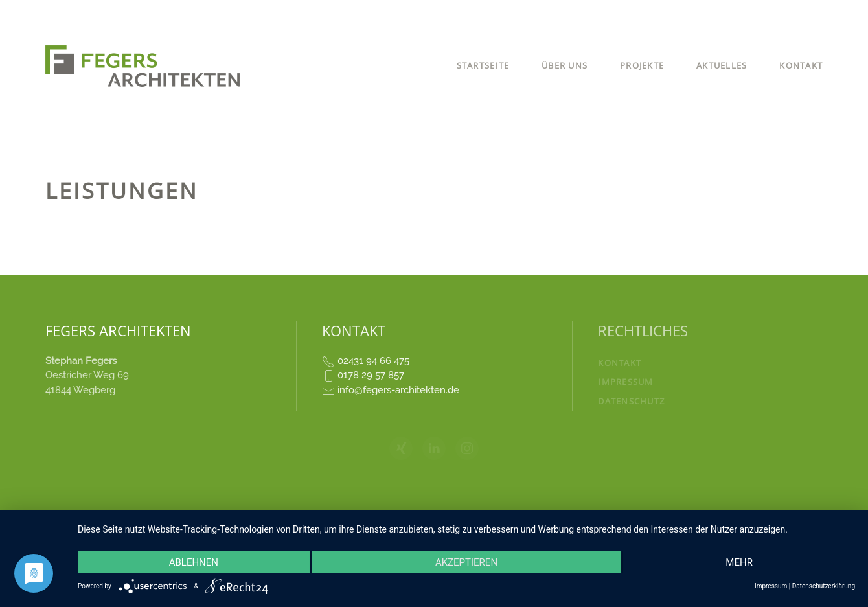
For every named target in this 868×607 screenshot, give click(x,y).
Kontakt (801, 65)
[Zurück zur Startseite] (144, 66)
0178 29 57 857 (371, 375)
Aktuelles (722, 65)
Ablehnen (194, 562)
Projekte (642, 65)
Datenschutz (631, 401)
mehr (739, 562)
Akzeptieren (466, 562)
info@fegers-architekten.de (398, 390)
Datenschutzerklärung (824, 586)
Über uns (565, 65)
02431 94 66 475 (373, 361)
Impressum (625, 382)
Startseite (483, 65)
